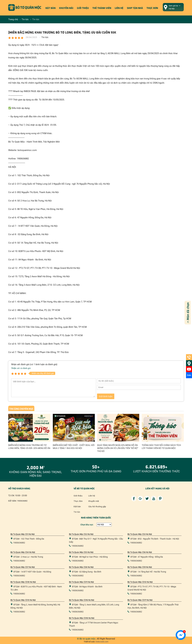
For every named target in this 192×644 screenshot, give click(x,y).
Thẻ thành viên (102, 8)
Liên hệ (119, 8)
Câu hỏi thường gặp (97, 507)
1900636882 (22, 501)
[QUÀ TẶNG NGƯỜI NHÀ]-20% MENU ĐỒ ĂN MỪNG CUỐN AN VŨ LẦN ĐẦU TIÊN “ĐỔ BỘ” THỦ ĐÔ (118, 448)
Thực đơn (152, 8)
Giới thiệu (83, 8)
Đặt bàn (50, 8)
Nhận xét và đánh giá (21, 368)
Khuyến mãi (66, 8)
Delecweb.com (102, 642)
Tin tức (77, 512)
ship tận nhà (135, 8)
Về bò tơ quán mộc (84, 488)
